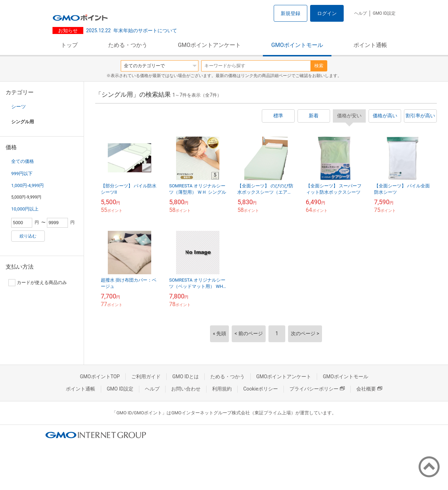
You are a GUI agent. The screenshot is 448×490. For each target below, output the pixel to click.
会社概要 (369, 389)
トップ (69, 45)
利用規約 (222, 389)
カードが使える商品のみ (38, 283)
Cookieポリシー (261, 389)
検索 (319, 66)
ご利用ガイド (146, 377)
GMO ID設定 (384, 13)
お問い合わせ (186, 389)
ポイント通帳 (370, 45)
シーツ (19, 106)
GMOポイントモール (297, 45)
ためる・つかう (128, 45)
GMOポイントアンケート (209, 45)
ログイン (327, 13)
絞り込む (28, 236)
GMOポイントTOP (100, 377)
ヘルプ (360, 13)
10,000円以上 (25, 209)
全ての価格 (23, 161)
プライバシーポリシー (317, 389)
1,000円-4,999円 (27, 185)
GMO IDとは (185, 377)
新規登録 (290, 13)
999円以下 (22, 174)
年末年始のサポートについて (132, 30)
